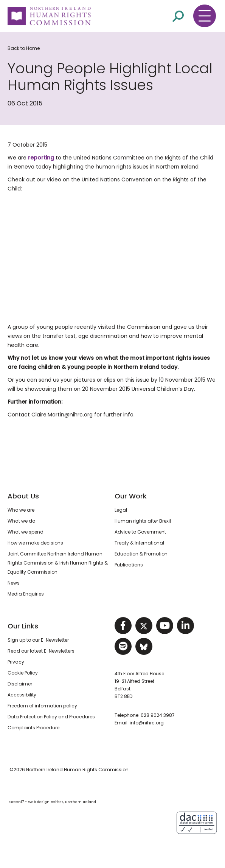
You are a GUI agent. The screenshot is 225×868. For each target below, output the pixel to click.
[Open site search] (178, 16)
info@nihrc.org (147, 723)
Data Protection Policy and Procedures (51, 717)
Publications (129, 565)
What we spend (26, 532)
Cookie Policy (23, 673)
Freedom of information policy (42, 706)
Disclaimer (20, 684)
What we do (21, 521)
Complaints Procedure (33, 728)
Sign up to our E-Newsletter (38, 640)
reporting (41, 158)
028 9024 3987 (158, 715)
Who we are (21, 510)
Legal (121, 510)
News (14, 583)
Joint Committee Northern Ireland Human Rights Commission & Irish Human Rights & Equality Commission (58, 563)
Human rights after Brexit (143, 521)
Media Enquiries (26, 594)
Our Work (131, 496)
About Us (23, 496)
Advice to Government (140, 532)
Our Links (23, 626)
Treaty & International (139, 543)
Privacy (16, 662)
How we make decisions (35, 543)
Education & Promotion (141, 554)
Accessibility (22, 695)
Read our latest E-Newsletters (41, 651)
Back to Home (24, 48)
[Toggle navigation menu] (205, 16)
